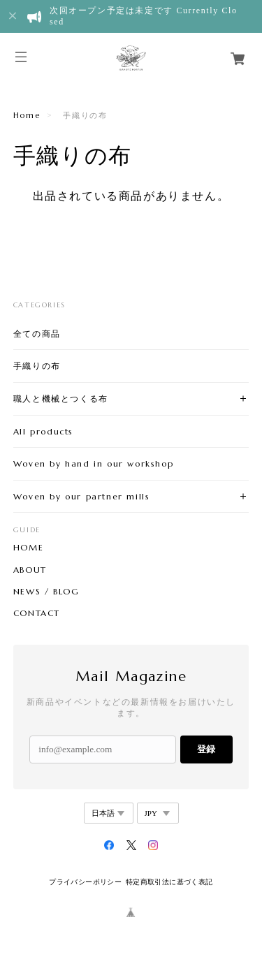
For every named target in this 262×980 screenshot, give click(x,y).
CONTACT (37, 613)
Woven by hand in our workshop (93, 463)
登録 (206, 749)
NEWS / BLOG (46, 592)
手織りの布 (37, 366)
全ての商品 (37, 334)
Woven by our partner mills (82, 496)
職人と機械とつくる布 (61, 398)
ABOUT (30, 570)
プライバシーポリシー (85, 882)
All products (43, 431)
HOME (28, 548)
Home (27, 115)
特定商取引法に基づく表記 (169, 882)
